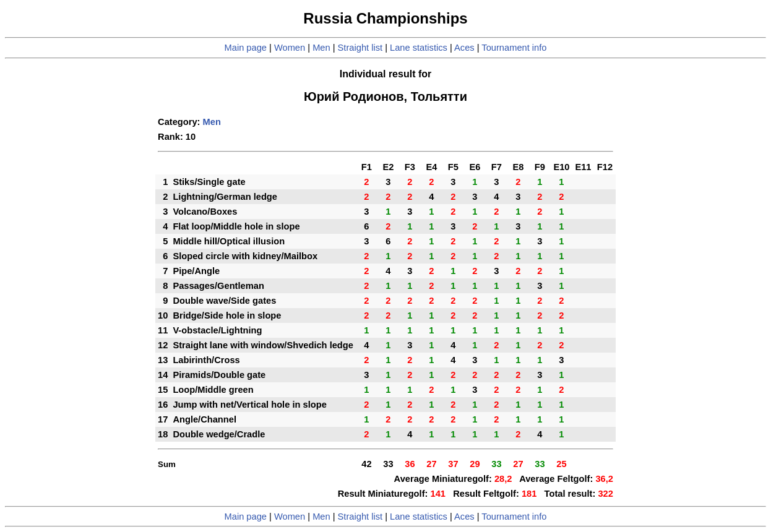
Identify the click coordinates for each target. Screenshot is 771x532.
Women (290, 48)
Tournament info (514, 48)
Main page (246, 48)
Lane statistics (419, 48)
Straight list (360, 48)
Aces (464, 48)
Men (321, 48)
